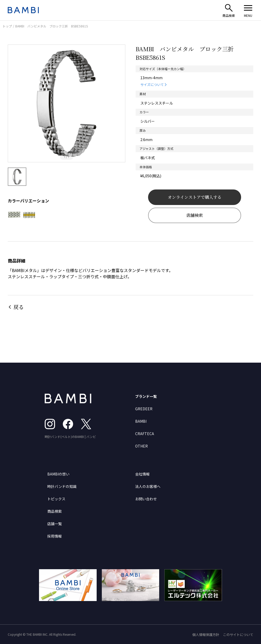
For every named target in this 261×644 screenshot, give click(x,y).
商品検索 (55, 511)
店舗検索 (195, 215)
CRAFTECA (145, 434)
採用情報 (55, 536)
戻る (19, 307)
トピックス (56, 499)
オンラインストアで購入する (195, 197)
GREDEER (144, 409)
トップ (7, 26)
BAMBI (141, 421)
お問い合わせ (146, 499)
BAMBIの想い (58, 474)
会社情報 (142, 474)
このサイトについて (238, 635)
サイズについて (152, 85)
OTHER (141, 446)
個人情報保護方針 (206, 635)
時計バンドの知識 (62, 486)
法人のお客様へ (148, 486)
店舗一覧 (55, 524)
